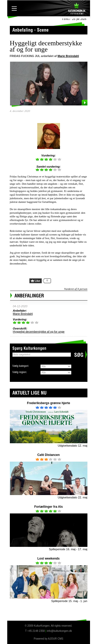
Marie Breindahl (68, 56)
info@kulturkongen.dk (59, 631)
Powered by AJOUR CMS (49, 639)
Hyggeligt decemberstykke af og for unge (39, 332)
